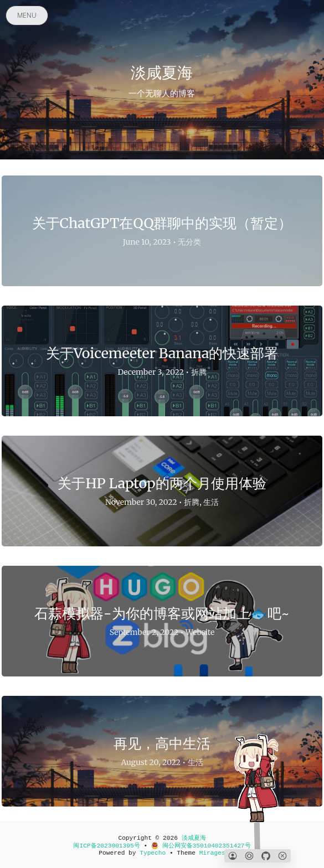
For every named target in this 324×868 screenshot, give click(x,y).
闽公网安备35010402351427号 (201, 846)
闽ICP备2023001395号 (106, 846)
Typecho (153, 853)
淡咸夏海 (194, 838)
